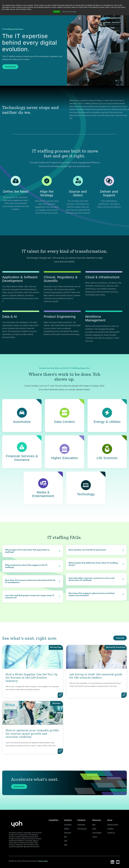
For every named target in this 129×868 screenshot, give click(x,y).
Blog (94, 824)
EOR (66, 840)
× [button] (2, 3)
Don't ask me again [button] (70, 12)
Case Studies (97, 832)
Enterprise (68, 832)
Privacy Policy (43, 861)
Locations (111, 828)
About (110, 820)
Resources (97, 820)
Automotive (82, 824)
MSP (66, 844)
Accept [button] (56, 12)
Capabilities (54, 820)
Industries (83, 820)
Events (95, 836)
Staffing (67, 828)
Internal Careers (113, 824)
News (95, 828)
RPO (66, 836)
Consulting (68, 824)
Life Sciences (83, 828)
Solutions (69, 820)
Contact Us (10, 67)
